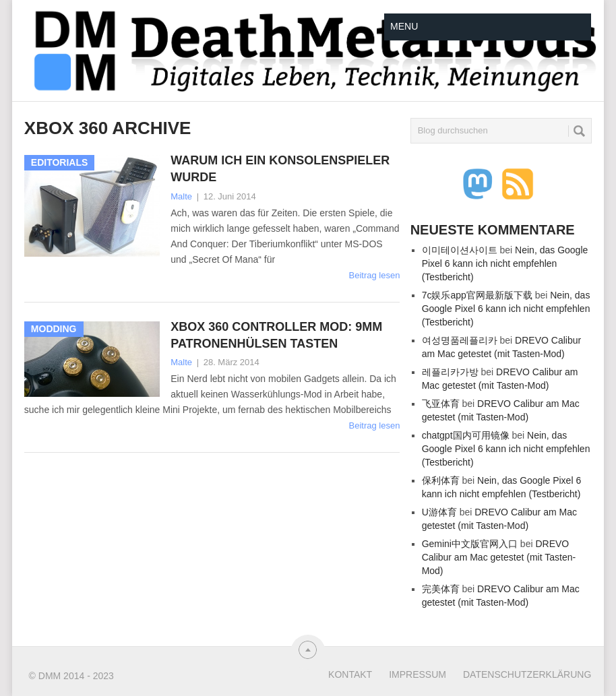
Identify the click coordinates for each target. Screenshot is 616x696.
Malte (181, 196)
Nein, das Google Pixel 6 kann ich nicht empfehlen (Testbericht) (505, 263)
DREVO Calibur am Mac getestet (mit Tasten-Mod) (499, 557)
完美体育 (441, 589)
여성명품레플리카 (460, 340)
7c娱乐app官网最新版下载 (477, 295)
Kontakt (350, 674)
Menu (404, 26)
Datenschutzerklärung (527, 674)
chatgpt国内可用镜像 (466, 435)
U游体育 (439, 512)
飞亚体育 (441, 404)
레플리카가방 (450, 372)
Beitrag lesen (375, 275)
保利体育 (441, 480)
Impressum (418, 674)
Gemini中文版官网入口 (470, 544)
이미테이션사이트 (460, 250)
